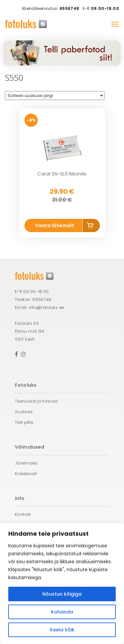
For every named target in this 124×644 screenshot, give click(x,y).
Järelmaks (26, 463)
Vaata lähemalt (55, 225)
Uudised (24, 412)
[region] (62, 583)
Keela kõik (62, 630)
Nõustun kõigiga (62, 594)
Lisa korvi (91, 227)
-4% (31, 120)
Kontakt (23, 514)
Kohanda (62, 612)
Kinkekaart (26, 474)
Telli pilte (24, 422)
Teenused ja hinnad (36, 401)
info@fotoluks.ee (47, 307)
